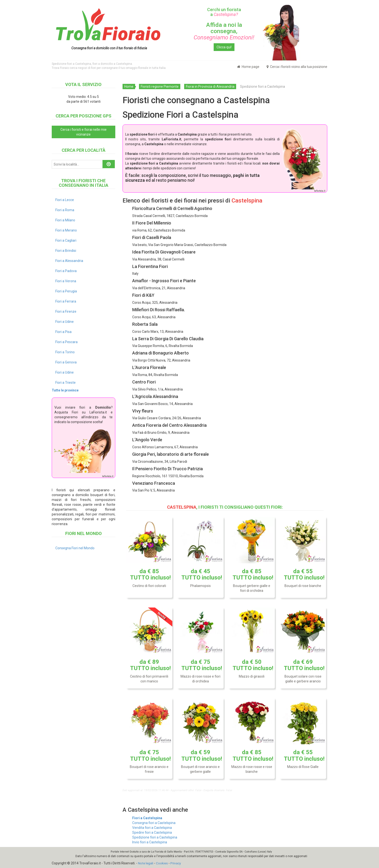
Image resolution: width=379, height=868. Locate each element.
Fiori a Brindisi (66, 251)
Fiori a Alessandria (69, 261)
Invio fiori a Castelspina (150, 842)
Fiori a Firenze (66, 311)
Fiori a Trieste (66, 383)
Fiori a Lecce (65, 200)
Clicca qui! (224, 47)
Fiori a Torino (65, 352)
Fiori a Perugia (66, 291)
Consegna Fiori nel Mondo (75, 548)
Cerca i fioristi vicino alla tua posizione (297, 67)
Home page (248, 67)
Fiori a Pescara (66, 342)
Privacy (177, 863)
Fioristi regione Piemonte (160, 87)
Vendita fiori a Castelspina (152, 828)
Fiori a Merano (66, 230)
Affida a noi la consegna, (224, 31)
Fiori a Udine (65, 322)
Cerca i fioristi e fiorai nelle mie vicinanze (84, 132)
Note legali (146, 863)
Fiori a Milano (65, 220)
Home (129, 87)
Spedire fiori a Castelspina (152, 832)
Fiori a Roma (65, 210)
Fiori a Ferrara (66, 301)
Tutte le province (65, 390)
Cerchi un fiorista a (224, 12)
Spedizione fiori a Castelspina (155, 837)
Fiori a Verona (66, 281)
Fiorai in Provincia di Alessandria (210, 87)
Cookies (163, 863)
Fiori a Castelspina (147, 818)
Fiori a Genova (66, 362)
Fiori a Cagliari (66, 240)
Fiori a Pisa (63, 332)
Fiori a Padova (66, 271)
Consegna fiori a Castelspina (154, 823)
